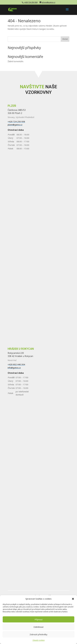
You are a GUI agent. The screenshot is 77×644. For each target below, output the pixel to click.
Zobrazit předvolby (38, 634)
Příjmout (39, 619)
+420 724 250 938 (31, 2)
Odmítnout (38, 627)
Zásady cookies (39, 640)
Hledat (65, 39)
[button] (73, 599)
